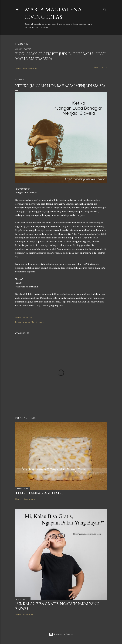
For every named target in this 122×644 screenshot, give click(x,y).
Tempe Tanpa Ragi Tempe (39, 493)
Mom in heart (37, 322)
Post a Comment (31, 68)
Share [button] (18, 68)
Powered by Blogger (61, 634)
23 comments (29, 614)
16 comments (29, 499)
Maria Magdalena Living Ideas (53, 13)
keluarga (26, 322)
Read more (101, 68)
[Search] (105, 9)
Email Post (28, 317)
